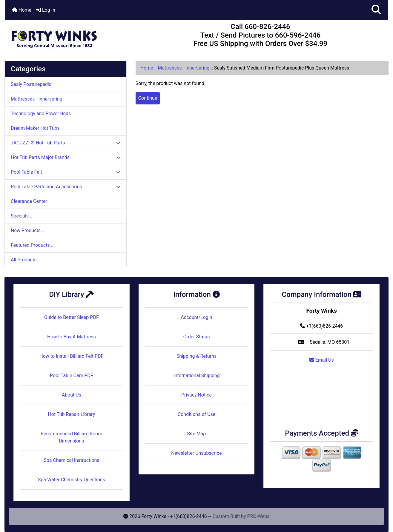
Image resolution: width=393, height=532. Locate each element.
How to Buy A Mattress (72, 337)
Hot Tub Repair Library (71, 414)
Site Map (197, 434)
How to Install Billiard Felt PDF (71, 356)
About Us (72, 395)
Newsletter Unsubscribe (196, 453)
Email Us (322, 360)
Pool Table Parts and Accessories (66, 187)
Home (22, 10)
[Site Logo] (69, 36)
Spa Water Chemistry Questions (72, 480)
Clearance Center (29, 201)
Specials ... (22, 216)
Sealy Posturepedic (31, 84)
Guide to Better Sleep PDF (72, 317)
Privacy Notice (196, 395)
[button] (376, 10)
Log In (46, 10)
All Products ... (26, 260)
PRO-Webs (258, 516)
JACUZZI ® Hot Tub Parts (66, 143)
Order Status (197, 337)
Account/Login (196, 317)
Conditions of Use (196, 414)
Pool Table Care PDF (72, 376)
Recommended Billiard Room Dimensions (71, 437)
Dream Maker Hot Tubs (35, 128)
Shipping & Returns (197, 356)
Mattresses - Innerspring (184, 68)
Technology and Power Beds (41, 114)
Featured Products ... (33, 245)
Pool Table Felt (66, 172)
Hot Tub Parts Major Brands (66, 157)
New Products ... (28, 230)
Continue (148, 98)
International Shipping (196, 376)
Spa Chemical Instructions (71, 460)
